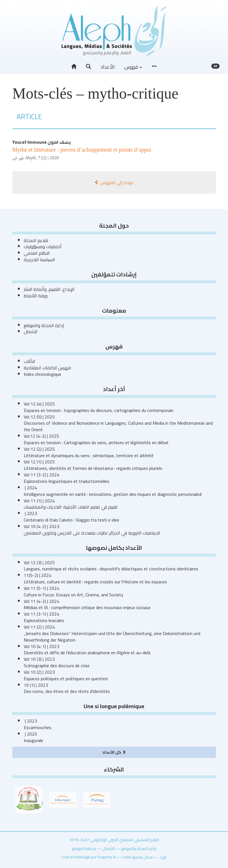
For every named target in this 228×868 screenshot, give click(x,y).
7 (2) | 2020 (48, 158)
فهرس (133, 67)
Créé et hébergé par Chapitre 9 (88, 857)
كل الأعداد (114, 752)
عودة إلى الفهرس (114, 182)
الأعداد (108, 67)
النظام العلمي (37, 253)
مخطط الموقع (84, 848)
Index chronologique (43, 374)
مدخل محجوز (142, 857)
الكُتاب (30, 361)
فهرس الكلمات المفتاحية (47, 368)
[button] (88, 67)
